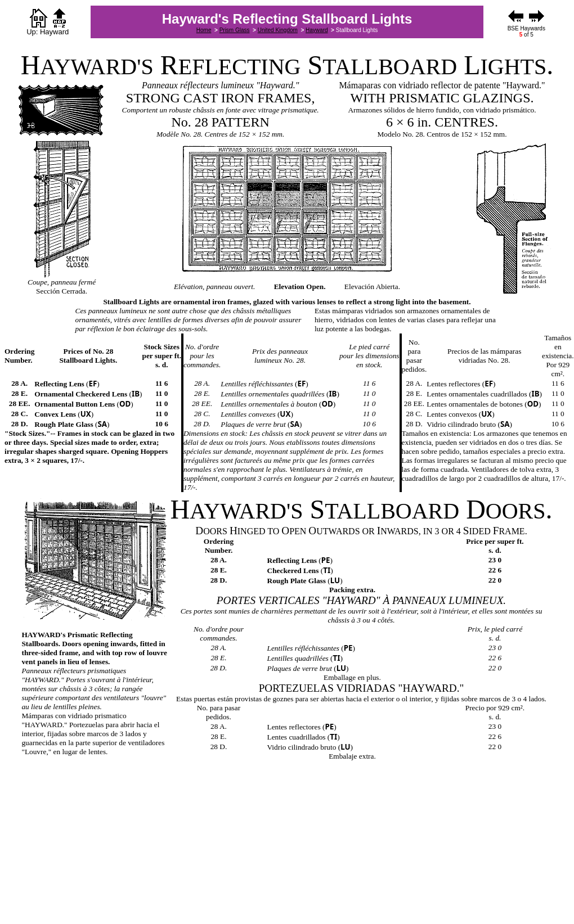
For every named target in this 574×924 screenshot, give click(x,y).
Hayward (317, 30)
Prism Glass (235, 30)
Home (204, 30)
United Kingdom (278, 30)
